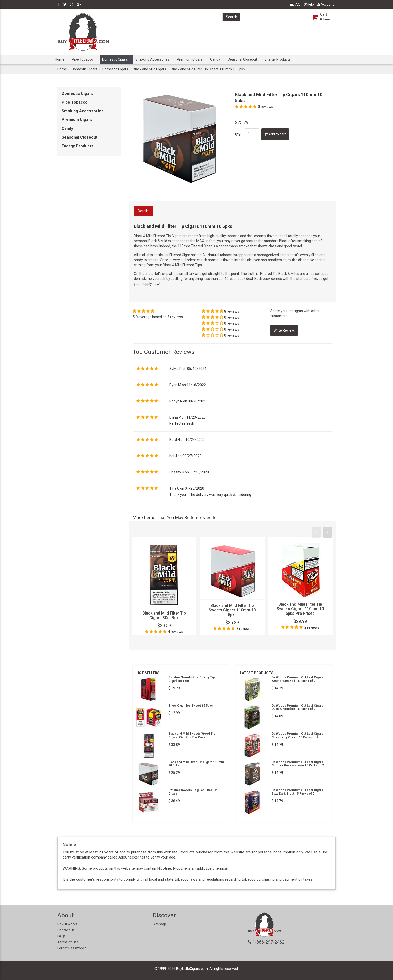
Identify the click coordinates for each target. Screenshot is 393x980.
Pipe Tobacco (83, 59)
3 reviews (244, 629)
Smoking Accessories (152, 59)
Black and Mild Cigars (150, 69)
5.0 (135, 317)
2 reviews (312, 627)
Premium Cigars (190, 59)
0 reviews (232, 317)
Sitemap (159, 924)
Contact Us (66, 930)
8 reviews (266, 107)
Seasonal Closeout (242, 59)
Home (60, 59)
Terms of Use (68, 942)
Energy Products (278, 59)
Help (309, 4)
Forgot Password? (72, 948)
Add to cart (275, 134)
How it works (67, 924)
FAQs (62, 936)
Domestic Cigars (115, 59)
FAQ (295, 4)
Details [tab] (143, 211)
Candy (215, 59)
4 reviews (176, 632)
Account (326, 4)
